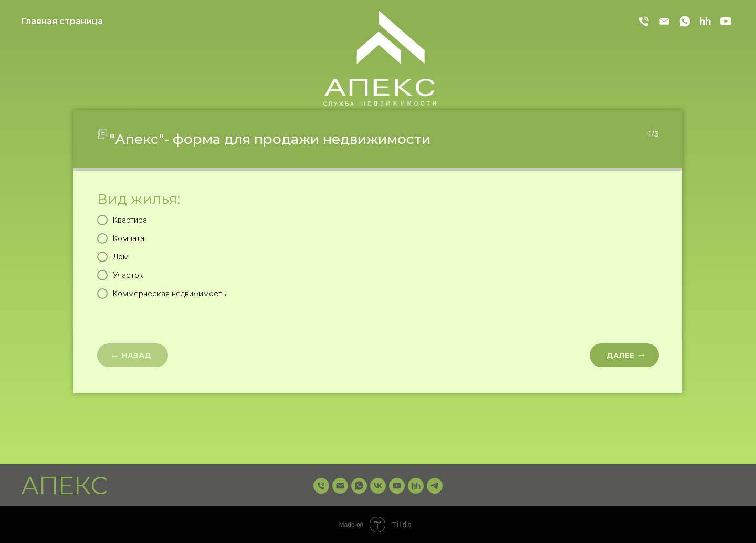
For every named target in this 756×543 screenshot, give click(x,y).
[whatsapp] (685, 21)
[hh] (705, 21)
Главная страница (62, 21)
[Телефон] (644, 21)
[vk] (378, 486)
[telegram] (435, 486)
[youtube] (726, 21)
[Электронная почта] (664, 21)
